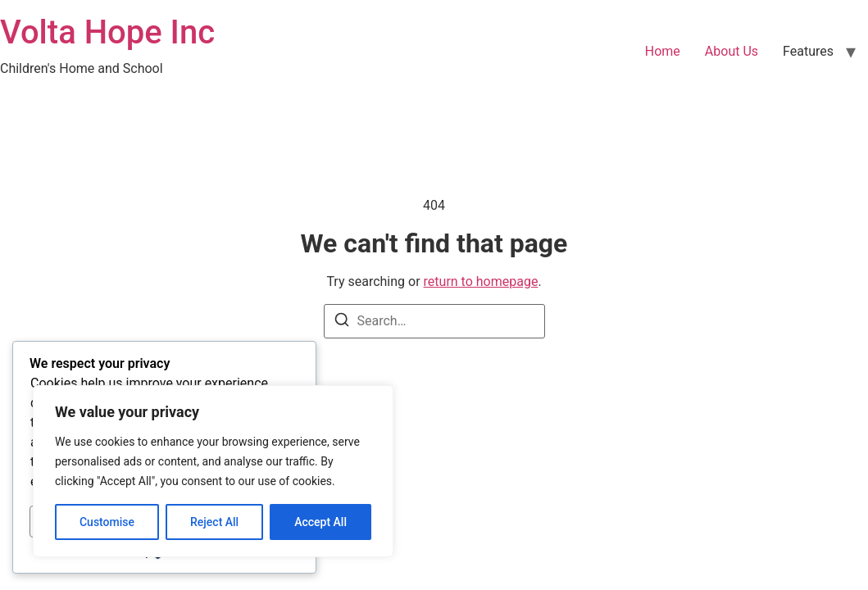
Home (663, 51)
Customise (107, 522)
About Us (732, 51)
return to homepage (481, 281)
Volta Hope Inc (107, 32)
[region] (213, 471)
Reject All (214, 522)
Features (808, 51)
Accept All (320, 522)
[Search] (342, 322)
